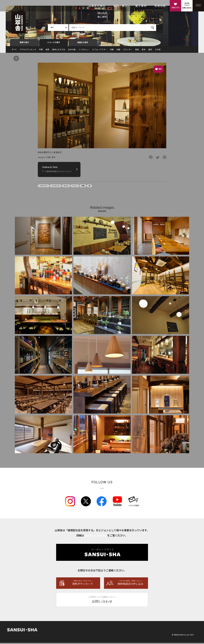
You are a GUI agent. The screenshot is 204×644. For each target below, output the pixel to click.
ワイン (75, 187)
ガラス (66, 187)
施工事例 (141, 6)
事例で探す (24, 44)
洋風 (83, 187)
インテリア (55, 187)
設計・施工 (120, 6)
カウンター (128, 51)
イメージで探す (54, 44)
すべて (14, 51)
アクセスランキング (28, 51)
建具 (150, 51)
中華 (41, 51)
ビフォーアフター (100, 51)
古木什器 (72, 51)
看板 (137, 51)
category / (42, 159)
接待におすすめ (59, 51)
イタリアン (43, 187)
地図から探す (83, 44)
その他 (158, 51)
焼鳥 (47, 51)
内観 (112, 51)
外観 (118, 51)
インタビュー (84, 51)
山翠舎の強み (97, 6)
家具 (144, 51)
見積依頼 (160, 6)
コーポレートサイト (96, 537)
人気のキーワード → (80, 33)
